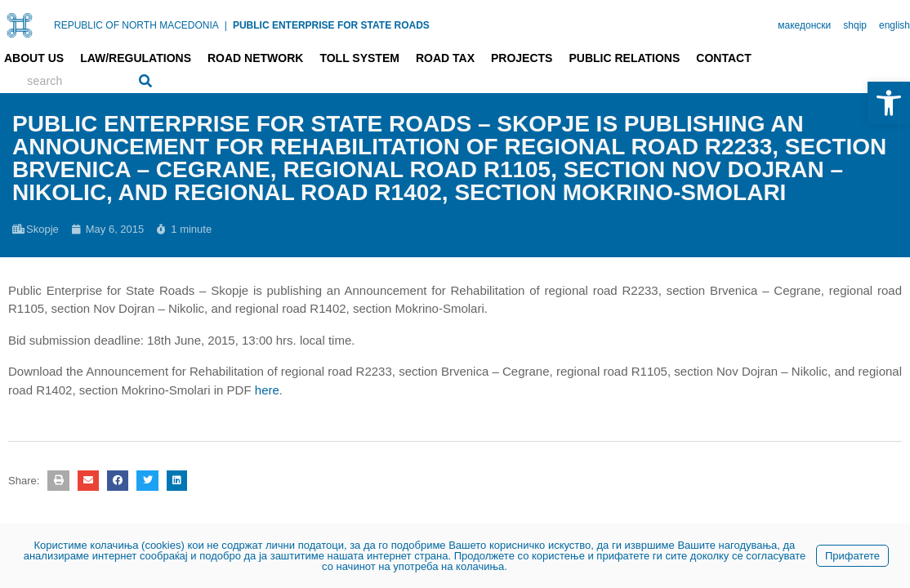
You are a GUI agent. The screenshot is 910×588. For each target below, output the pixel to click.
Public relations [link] (624, 58)
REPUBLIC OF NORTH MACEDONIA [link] (136, 25)
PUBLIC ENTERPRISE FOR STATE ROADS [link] (331, 25)
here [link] (267, 390)
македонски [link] (804, 25)
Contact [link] (723, 58)
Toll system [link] (359, 58)
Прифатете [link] (852, 556)
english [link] (894, 25)
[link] (889, 103)
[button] (58, 481)
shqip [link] (855, 25)
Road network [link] (255, 58)
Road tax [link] (445, 58)
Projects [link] (522, 58)
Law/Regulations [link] (136, 58)
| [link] (226, 25)
